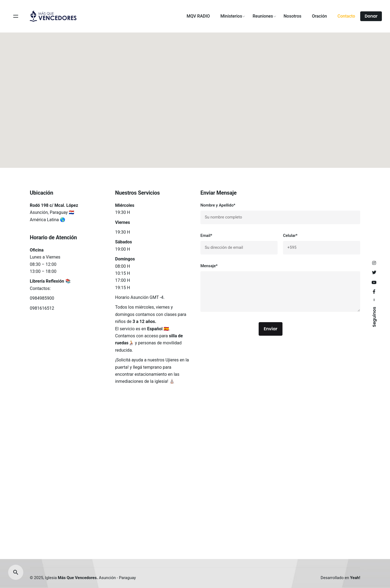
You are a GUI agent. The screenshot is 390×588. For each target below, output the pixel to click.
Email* (239, 244)
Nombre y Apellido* (280, 213)
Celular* (322, 244)
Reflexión (55, 281)
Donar (371, 16)
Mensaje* (280, 289)
